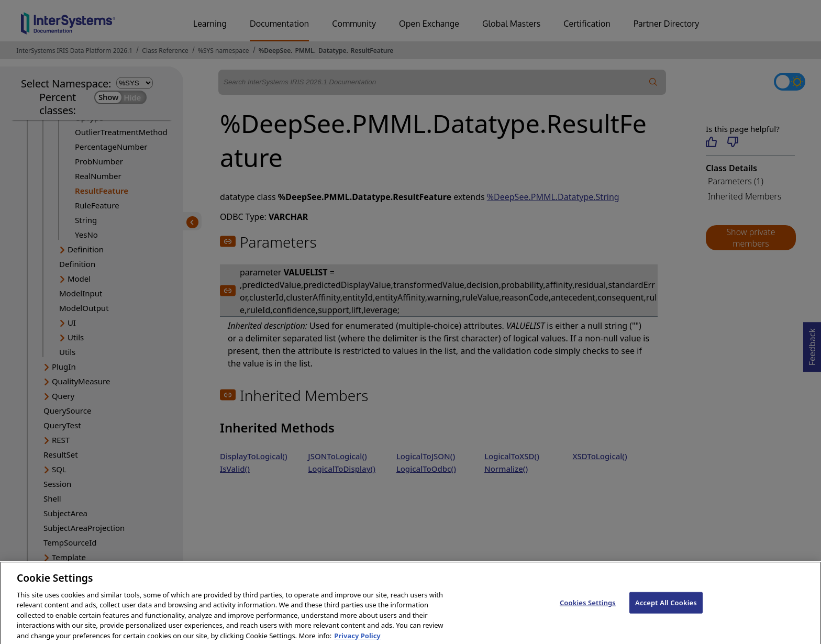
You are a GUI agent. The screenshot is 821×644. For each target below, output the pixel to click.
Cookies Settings (588, 610)
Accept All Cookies (666, 610)
